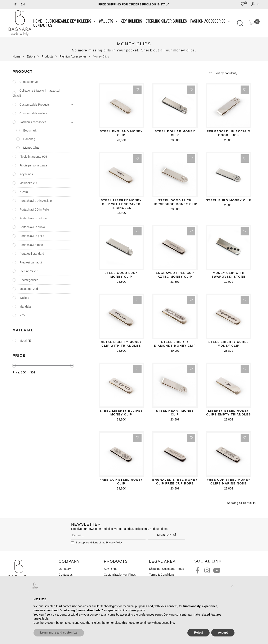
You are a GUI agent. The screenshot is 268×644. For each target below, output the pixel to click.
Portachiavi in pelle (32, 236)
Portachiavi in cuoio (32, 227)
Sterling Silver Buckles (166, 21)
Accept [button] (223, 632)
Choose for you (29, 82)
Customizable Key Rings (120, 575)
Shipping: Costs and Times (167, 569)
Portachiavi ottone (31, 245)
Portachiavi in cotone (33, 218)
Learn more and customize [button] (59, 632)
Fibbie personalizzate (33, 165)
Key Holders (132, 21)
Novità (24, 192)
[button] (232, 586)
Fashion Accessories (210, 21)
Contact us (43, 25)
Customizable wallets (33, 113)
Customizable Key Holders (71, 21)
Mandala (25, 307)
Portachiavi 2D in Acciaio (36, 201)
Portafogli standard (32, 254)
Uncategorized (29, 280)
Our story (65, 569)
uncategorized (29, 289)
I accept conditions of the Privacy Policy (99, 543)
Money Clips (31, 148)
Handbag (29, 139)
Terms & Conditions (162, 575)
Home (38, 21)
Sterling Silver (28, 271)
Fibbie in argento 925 (33, 157)
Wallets (108, 21)
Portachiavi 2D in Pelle (34, 210)
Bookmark (30, 130)
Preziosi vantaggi (31, 262)
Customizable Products (35, 105)
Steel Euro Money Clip (229, 200)
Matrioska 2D (28, 183)
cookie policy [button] (136, 610)
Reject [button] (198, 632)
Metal (23, 341)
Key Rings (26, 174)
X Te (22, 315)
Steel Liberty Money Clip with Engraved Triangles (121, 204)
